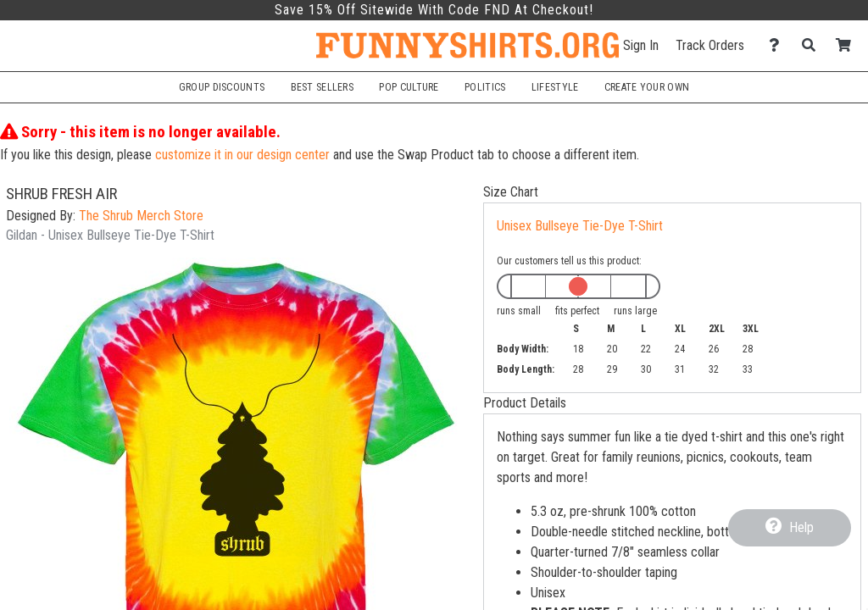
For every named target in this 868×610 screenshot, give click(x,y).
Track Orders (710, 45)
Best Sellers (323, 87)
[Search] (813, 45)
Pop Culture (409, 87)
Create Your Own (647, 87)
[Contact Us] (779, 45)
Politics (485, 87)
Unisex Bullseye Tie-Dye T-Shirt (580, 226)
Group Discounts (222, 87)
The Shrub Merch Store (141, 216)
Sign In (641, 45)
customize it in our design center (242, 155)
